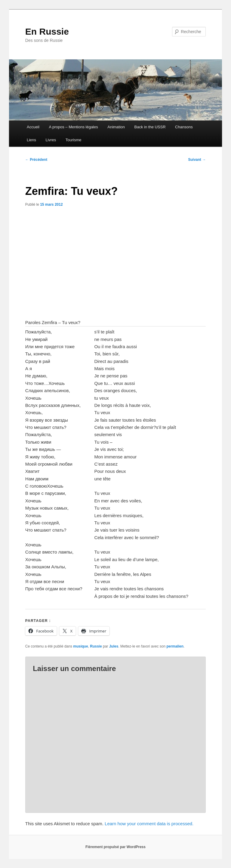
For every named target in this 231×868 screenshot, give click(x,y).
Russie (96, 646)
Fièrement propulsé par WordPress (115, 847)
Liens (31, 140)
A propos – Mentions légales (73, 127)
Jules (114, 646)
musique (80, 646)
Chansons (184, 127)
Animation (116, 127)
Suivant (197, 160)
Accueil (33, 127)
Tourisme (74, 140)
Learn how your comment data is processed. (149, 824)
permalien (175, 646)
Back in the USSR (150, 127)
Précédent (36, 160)
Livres (51, 140)
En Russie (47, 31)
